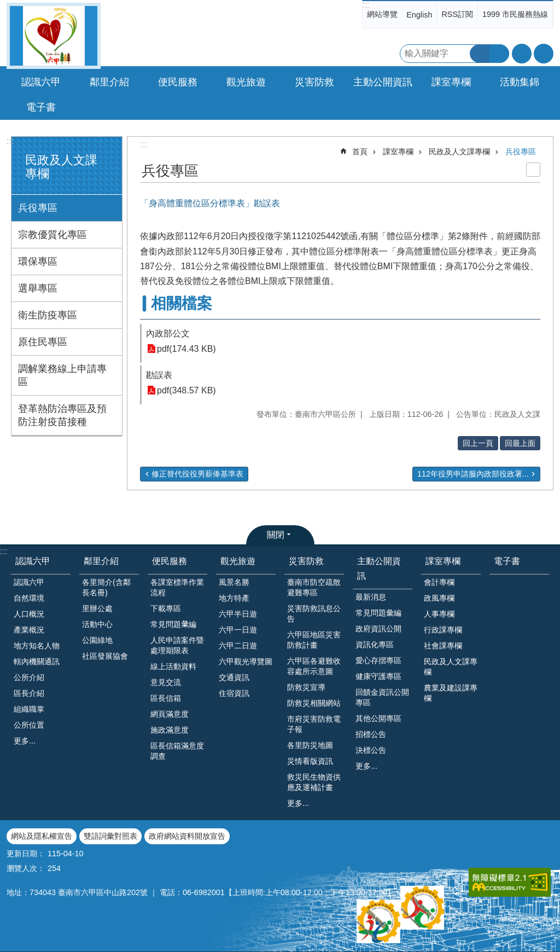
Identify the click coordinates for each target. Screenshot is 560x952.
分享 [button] (544, 54)
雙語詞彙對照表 (110, 836)
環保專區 (38, 262)
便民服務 (170, 561)
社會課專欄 (443, 646)
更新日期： (26, 854)
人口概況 (29, 614)
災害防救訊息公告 (314, 614)
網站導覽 (382, 14)
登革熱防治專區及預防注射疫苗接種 (62, 415)
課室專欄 (398, 152)
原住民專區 (43, 342)
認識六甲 (33, 561)
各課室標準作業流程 (177, 587)
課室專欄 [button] (451, 82)
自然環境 (29, 598)
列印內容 (533, 170)
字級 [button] (522, 54)
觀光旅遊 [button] (246, 82)
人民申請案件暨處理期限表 (177, 645)
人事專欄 (439, 614)
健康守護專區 (378, 676)
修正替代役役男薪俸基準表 (197, 474)
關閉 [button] (276, 535)
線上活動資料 (173, 666)
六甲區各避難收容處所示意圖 (314, 666)
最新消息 (371, 597)
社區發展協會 (105, 656)
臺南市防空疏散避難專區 (314, 587)
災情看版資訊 (310, 761)
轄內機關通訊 (37, 661)
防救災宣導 (306, 687)
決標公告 (371, 750)
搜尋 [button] (480, 54)
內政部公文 (168, 333)
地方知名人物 (37, 646)
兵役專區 (38, 208)
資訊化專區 (375, 645)
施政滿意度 (170, 730)
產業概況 (29, 630)
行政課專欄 (443, 630)
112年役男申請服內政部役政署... (473, 474)
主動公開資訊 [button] (383, 82)
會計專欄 (439, 582)
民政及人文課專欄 (459, 152)
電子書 (41, 107)
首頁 (360, 152)
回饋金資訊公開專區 (382, 697)
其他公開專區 (378, 718)
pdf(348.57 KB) (186, 390)
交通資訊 (234, 677)
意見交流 (166, 682)
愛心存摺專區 (378, 660)
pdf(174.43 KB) (186, 349)
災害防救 (306, 561)
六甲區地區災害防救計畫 (314, 640)
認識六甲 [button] (41, 82)
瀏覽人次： (26, 868)
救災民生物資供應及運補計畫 (314, 782)
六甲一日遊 (238, 630)
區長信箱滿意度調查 (177, 751)
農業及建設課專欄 (451, 693)
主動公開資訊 (379, 568)
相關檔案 (182, 303)
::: (366, 5)
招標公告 (371, 734)
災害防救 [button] (314, 82)
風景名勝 (234, 582)
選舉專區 (38, 288)
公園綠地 (97, 640)
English (419, 15)
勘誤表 (159, 375)
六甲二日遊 (238, 646)
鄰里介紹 (101, 561)
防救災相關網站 (314, 703)
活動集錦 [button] (520, 82)
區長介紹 (29, 693)
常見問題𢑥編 (173, 624)
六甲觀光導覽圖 (246, 661)
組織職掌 (29, 709)
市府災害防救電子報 (314, 724)
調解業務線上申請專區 (62, 375)
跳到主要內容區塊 (6, 6)
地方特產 (234, 598)
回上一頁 (478, 443)
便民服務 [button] (178, 82)
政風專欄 (439, 598)
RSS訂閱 (457, 14)
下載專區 (166, 608)
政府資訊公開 (378, 629)
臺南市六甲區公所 (54, 36)
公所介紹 (29, 677)
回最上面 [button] (520, 443)
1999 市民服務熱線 (515, 14)
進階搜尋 (499, 54)
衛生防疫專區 (48, 315)
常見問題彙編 (378, 613)
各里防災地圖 (310, 745)
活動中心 (97, 624)
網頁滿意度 (170, 714)
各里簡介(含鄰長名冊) (106, 587)
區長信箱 (166, 698)
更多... (25, 741)
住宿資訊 (234, 693)
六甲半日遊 (238, 614)
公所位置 (29, 725)
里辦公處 (97, 608)
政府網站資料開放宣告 (187, 836)
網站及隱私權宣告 (42, 836)
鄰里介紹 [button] (109, 82)
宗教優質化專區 (52, 235)
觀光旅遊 (238, 561)
